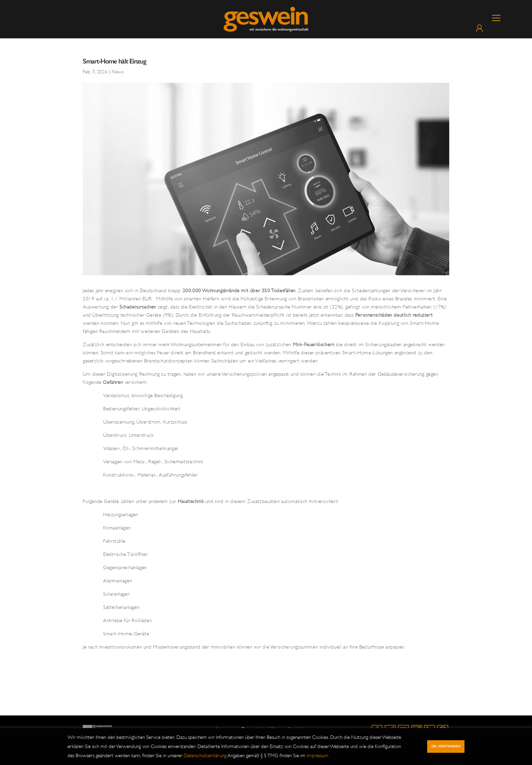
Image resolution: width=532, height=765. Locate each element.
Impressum (318, 756)
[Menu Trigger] (496, 18)
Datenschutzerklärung (205, 756)
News (118, 72)
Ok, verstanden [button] (446, 746)
